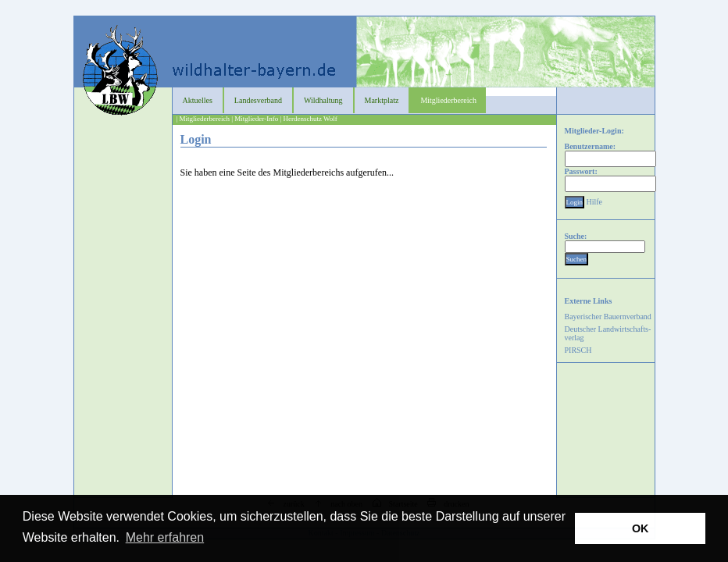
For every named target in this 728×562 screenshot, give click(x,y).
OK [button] (641, 528)
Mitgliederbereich (448, 100)
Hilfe (595, 202)
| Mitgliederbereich (203, 119)
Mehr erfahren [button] (165, 537)
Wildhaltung (323, 100)
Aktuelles (198, 100)
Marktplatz (382, 100)
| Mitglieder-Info (255, 119)
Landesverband (258, 100)
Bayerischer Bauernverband (608, 317)
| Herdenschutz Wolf (308, 119)
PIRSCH (578, 350)
